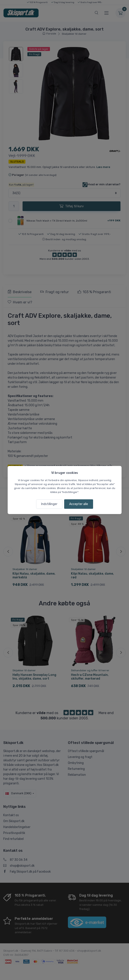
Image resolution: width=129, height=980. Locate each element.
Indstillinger (49, 504)
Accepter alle (79, 504)
